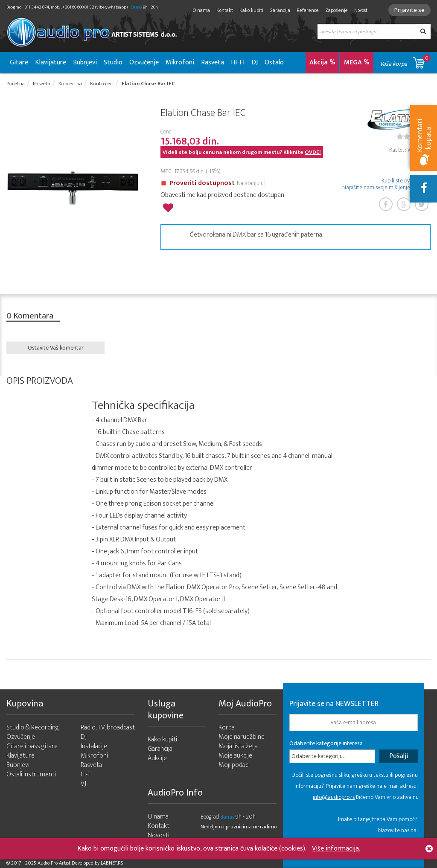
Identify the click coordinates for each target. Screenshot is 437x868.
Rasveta (213, 62)
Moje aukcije (235, 756)
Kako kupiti (251, 10)
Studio (113, 62)
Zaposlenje (336, 10)
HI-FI (238, 62)
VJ (83, 784)
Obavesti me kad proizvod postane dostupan (222, 195)
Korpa (227, 728)
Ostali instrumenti (31, 774)
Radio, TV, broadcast (108, 728)
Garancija (280, 10)
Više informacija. (336, 849)
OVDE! (313, 152)
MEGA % (357, 62)
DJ (255, 62)
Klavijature (51, 62)
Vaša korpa (405, 61)
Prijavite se (409, 10)
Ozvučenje (144, 62)
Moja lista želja (238, 746)
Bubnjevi (85, 62)
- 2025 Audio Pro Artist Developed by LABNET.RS (73, 863)
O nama (201, 10)
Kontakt (225, 10)
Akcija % (322, 62)
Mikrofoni (180, 62)
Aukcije (157, 758)
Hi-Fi (86, 774)
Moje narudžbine (242, 737)
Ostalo (274, 62)
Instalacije (94, 746)
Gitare (19, 62)
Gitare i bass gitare (32, 746)
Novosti (361, 10)
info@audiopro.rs (334, 797)
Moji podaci (234, 765)
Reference (308, 10)
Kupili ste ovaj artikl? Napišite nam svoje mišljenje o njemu (386, 184)
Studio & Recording (33, 728)
